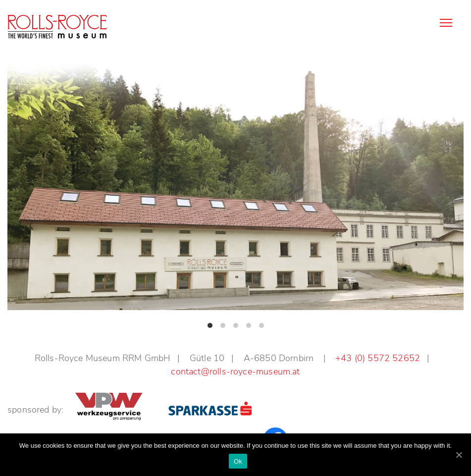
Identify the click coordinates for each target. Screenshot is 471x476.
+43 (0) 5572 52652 (378, 358)
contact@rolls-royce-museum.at (235, 371)
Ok (238, 461)
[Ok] (459, 455)
